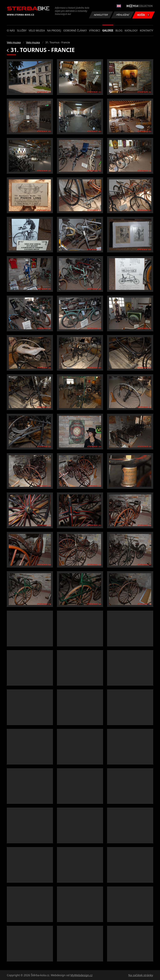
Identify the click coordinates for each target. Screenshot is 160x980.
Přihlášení (123, 15)
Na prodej (54, 30)
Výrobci (94, 30)
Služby (22, 30)
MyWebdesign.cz (81, 975)
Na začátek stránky (141, 975)
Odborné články (75, 30)
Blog (119, 30)
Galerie (108, 30)
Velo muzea (37, 30)
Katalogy (131, 30)
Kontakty (146, 30)
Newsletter (101, 15)
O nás (11, 30)
